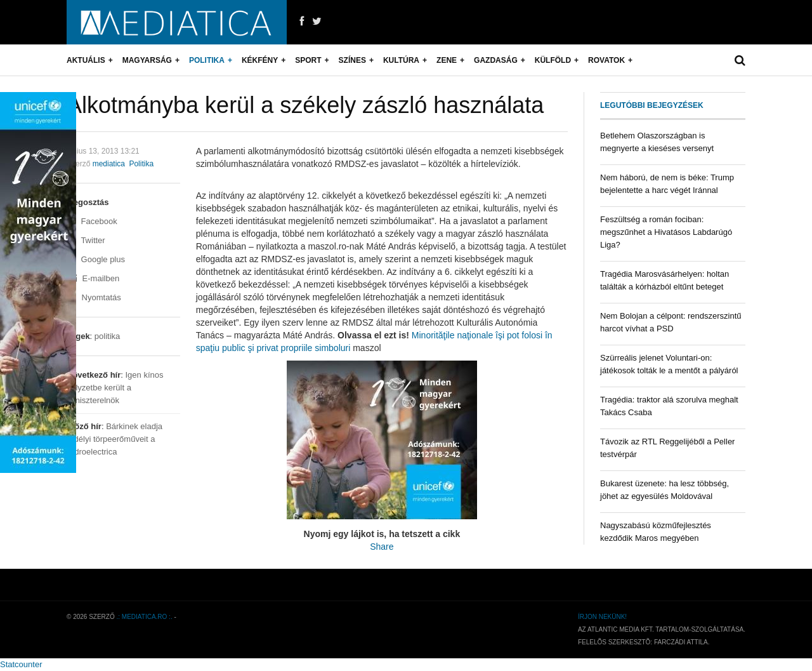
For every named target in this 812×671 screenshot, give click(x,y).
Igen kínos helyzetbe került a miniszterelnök (115, 388)
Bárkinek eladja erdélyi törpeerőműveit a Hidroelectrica (115, 439)
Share (382, 547)
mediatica (109, 164)
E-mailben (93, 278)
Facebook (92, 221)
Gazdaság (496, 60)
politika (107, 336)
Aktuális (86, 60)
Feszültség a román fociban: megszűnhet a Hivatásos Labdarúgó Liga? (666, 232)
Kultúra (401, 60)
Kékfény (260, 60)
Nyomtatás (94, 297)
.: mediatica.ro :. (145, 617)
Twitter (86, 240)
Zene (447, 60)
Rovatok (606, 60)
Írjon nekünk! (602, 617)
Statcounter (21, 664)
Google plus (96, 259)
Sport (308, 60)
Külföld (553, 60)
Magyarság (147, 60)
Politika (207, 60)
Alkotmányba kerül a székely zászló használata (305, 105)
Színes (352, 60)
